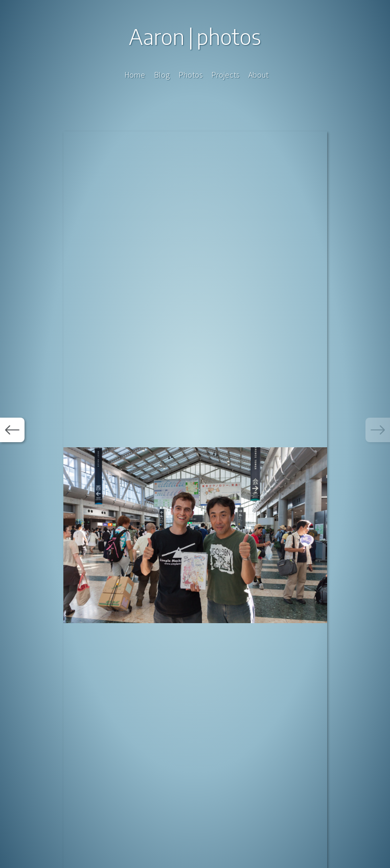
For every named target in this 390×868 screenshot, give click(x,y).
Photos (191, 75)
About (258, 75)
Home (135, 75)
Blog (162, 75)
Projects (225, 75)
